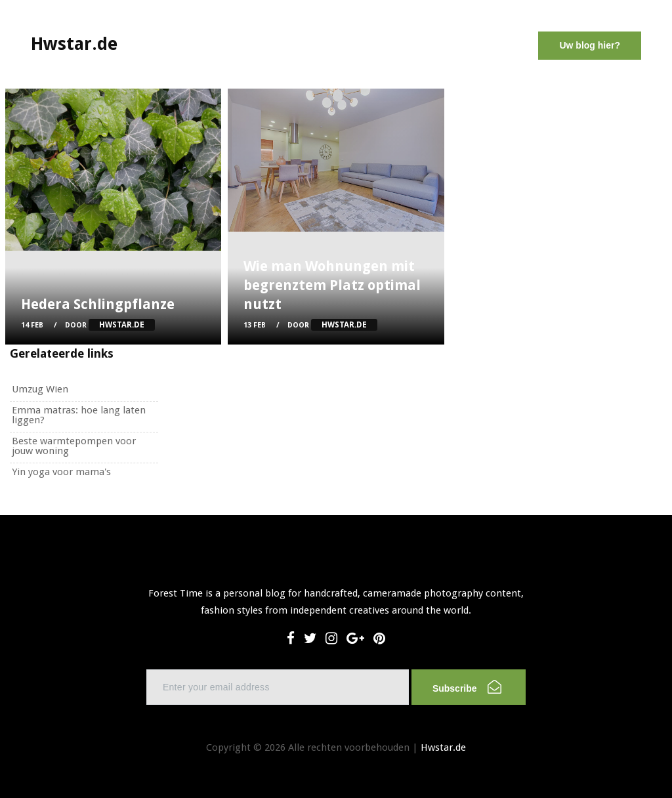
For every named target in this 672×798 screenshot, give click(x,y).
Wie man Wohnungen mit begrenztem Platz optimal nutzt (332, 285)
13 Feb (255, 325)
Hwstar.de (443, 747)
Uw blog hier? (590, 45)
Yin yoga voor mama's (61, 472)
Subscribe (467, 687)
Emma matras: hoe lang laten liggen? (79, 415)
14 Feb (32, 325)
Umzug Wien (40, 389)
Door (110, 325)
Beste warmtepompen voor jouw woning (74, 446)
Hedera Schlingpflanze (98, 304)
